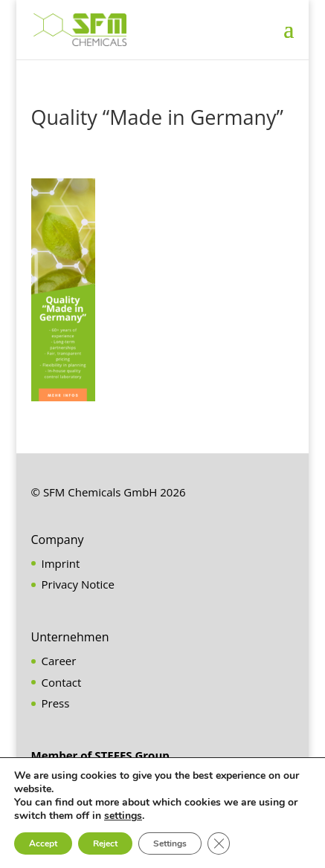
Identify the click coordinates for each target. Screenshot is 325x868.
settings (123, 816)
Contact (62, 682)
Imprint (61, 563)
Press (56, 703)
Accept (43, 843)
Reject (105, 843)
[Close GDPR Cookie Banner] (219, 843)
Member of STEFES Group (100, 755)
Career (59, 661)
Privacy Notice (78, 584)
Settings (170, 843)
